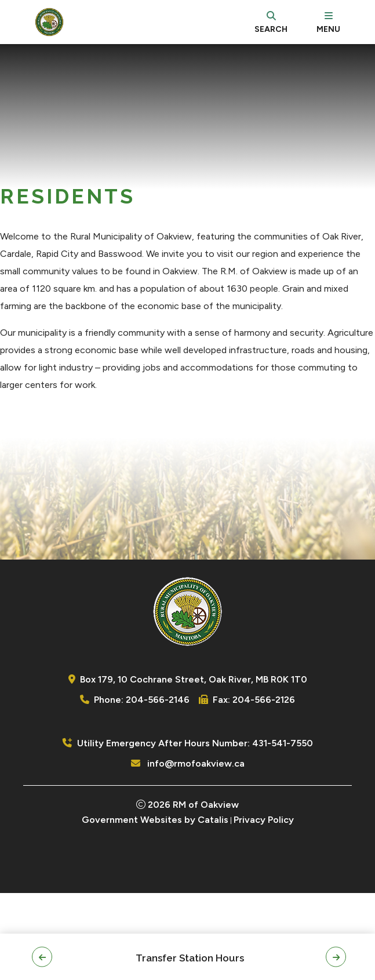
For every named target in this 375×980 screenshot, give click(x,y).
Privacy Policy (264, 907)
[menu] (328, 22)
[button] (42, 957)
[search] (271, 22)
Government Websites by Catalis (155, 907)
